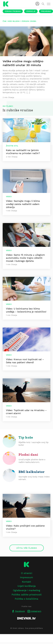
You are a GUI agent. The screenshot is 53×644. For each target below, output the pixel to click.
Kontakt (26, 582)
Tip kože (26, 437)
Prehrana (46, 11)
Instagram (34, 611)
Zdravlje (31, 11)
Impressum (26, 577)
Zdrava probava (13, 11)
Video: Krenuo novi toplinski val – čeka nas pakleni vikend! (25, 361)
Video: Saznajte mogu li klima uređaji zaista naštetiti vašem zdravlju (23, 204)
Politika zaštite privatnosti (27, 595)
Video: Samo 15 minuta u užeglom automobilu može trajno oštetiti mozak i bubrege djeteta (25, 258)
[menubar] (37, 4)
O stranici (26, 573)
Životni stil (12, 146)
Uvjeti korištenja (27, 586)
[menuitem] (37, 4)
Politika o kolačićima (26, 599)
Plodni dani (28, 455)
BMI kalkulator (32, 472)
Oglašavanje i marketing (26, 590)
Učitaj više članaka (27, 548)
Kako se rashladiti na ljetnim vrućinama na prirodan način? (23, 152)
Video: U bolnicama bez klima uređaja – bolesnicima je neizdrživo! (26, 310)
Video (9, 196)
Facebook (18, 611)
